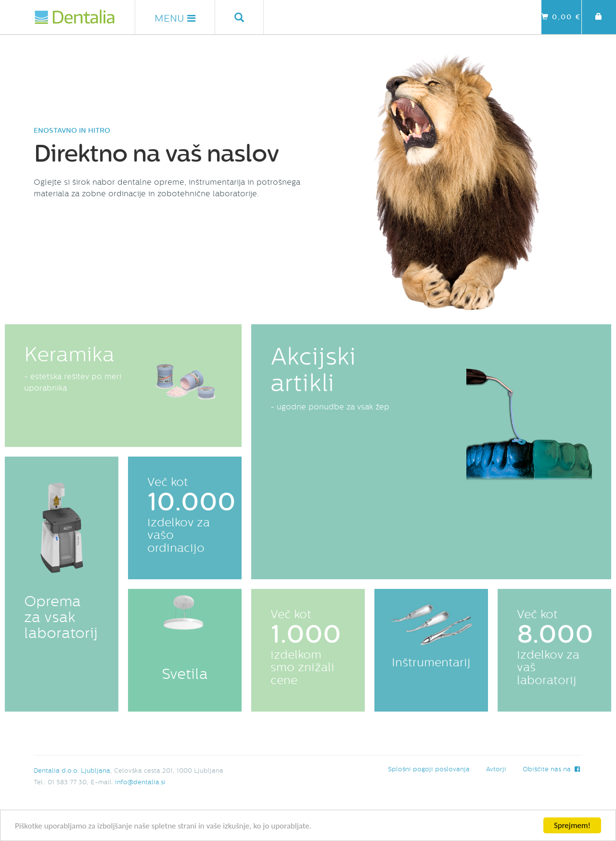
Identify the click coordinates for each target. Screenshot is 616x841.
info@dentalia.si (140, 782)
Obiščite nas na (551, 769)
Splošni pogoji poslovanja (429, 769)
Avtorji (496, 769)
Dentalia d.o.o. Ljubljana (72, 771)
